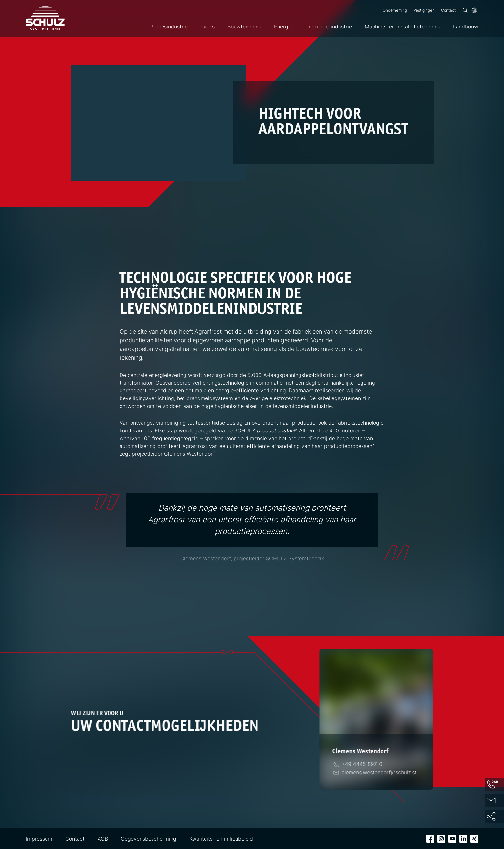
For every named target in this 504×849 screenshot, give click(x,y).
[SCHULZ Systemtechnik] (45, 18)
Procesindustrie (169, 27)
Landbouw (466, 27)
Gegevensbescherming (149, 839)
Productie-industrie (329, 27)
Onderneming (395, 10)
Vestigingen (424, 10)
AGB (103, 839)
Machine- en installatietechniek (402, 27)
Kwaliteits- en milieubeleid (221, 839)
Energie (283, 27)
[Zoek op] (465, 10)
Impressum (39, 839)
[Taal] (474, 10)
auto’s (208, 27)
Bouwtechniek (244, 27)
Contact (448, 10)
